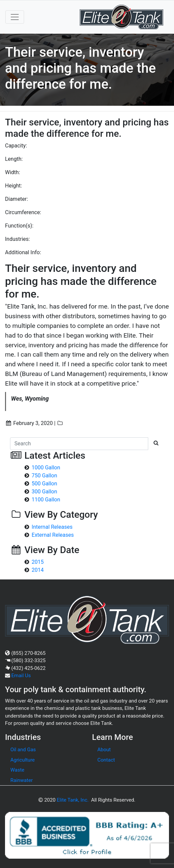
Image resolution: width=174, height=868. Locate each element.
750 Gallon (45, 476)
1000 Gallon (46, 468)
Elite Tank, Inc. (73, 800)
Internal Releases (52, 527)
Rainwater (22, 780)
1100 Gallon (46, 500)
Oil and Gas (23, 750)
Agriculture (23, 760)
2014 (38, 570)
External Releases (53, 535)
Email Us (21, 676)
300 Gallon (45, 492)
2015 (38, 562)
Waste (17, 770)
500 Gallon (45, 484)
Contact (106, 760)
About (104, 750)
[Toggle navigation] (15, 17)
